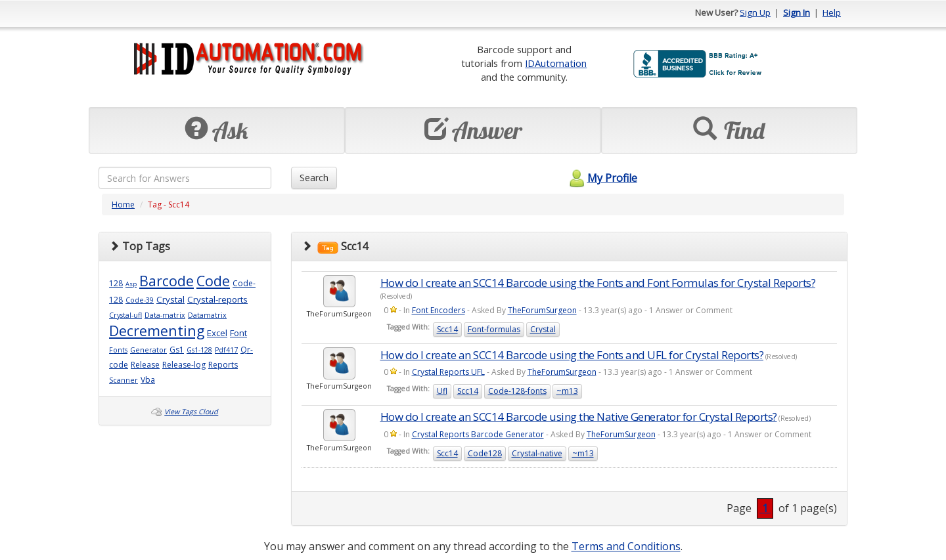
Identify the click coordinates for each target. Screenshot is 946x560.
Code (213, 281)
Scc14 (447, 329)
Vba (148, 380)
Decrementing (157, 331)
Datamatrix (207, 315)
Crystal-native (537, 453)
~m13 (567, 391)
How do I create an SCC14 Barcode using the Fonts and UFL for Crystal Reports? (572, 355)
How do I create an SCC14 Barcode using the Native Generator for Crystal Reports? (579, 417)
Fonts (118, 350)
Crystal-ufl (125, 315)
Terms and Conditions (626, 546)
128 (116, 283)
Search (314, 178)
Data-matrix (165, 315)
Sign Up (755, 12)
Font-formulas (494, 329)
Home (123, 205)
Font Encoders (439, 310)
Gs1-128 (199, 350)
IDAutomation (556, 63)
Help (832, 12)
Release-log (184, 365)
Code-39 (140, 300)
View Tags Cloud (191, 412)
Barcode (167, 281)
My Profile (601, 178)
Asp (131, 284)
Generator (148, 350)
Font (238, 333)
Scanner (124, 380)
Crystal (170, 299)
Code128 (485, 453)
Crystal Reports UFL (448, 372)
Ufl (442, 391)
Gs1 (177, 350)
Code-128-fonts (517, 391)
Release (145, 365)
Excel (217, 333)
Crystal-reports (217, 299)
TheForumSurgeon (542, 310)
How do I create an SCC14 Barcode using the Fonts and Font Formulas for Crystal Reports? (598, 283)
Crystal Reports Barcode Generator (478, 434)
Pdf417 (226, 350)
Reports (223, 365)
